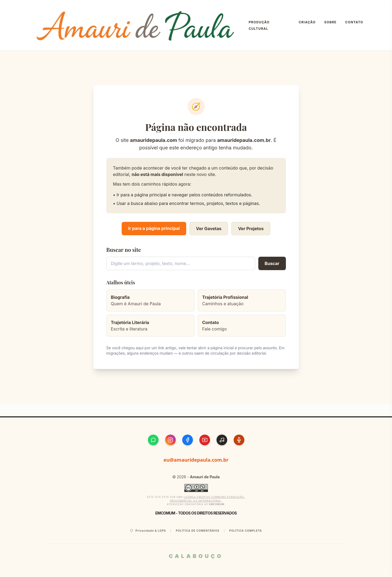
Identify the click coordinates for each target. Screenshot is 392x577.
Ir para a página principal (154, 228)
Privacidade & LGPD (148, 531)
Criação (307, 22)
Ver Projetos (251, 229)
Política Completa (246, 531)
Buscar (272, 263)
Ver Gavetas (209, 229)
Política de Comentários (198, 531)
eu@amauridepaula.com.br (196, 460)
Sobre (330, 22)
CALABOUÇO (196, 556)
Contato (354, 22)
